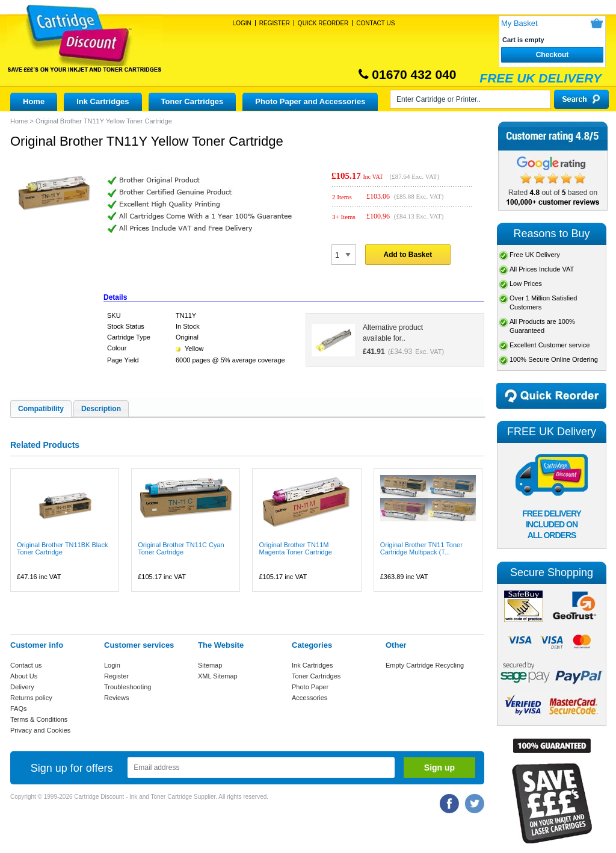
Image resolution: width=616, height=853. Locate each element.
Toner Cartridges (192, 101)
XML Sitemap (218, 676)
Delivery (22, 687)
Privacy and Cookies (40, 730)
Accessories (310, 698)
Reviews (117, 698)
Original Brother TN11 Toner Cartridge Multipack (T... (421, 548)
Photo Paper (310, 687)
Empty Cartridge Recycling (425, 665)
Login (242, 23)
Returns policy (31, 698)
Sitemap (210, 665)
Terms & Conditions (39, 719)
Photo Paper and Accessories (310, 101)
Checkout (553, 55)
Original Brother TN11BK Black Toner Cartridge (62, 548)
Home (34, 101)
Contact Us (375, 23)
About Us (24, 676)
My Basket (519, 23)
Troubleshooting (128, 687)
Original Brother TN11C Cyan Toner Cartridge (181, 548)
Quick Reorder (323, 23)
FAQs (19, 709)
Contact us (26, 665)
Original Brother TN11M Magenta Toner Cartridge (295, 548)
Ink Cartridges (103, 101)
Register (275, 23)
